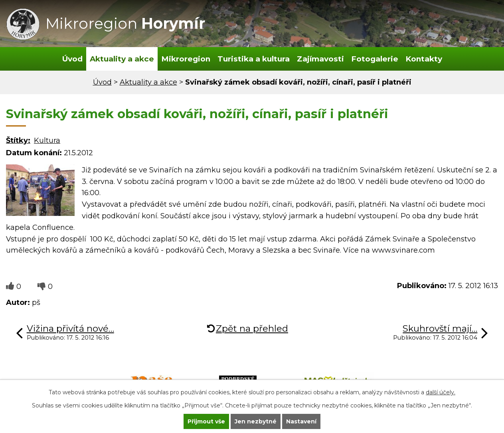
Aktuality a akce (122, 59)
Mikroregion (186, 59)
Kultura (47, 140)
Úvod (72, 59)
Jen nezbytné (256, 421)
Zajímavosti (320, 59)
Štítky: (18, 140)
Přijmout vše (206, 421)
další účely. (441, 392)
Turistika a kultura (254, 59)
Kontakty (424, 59)
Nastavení (301, 421)
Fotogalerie (375, 59)
